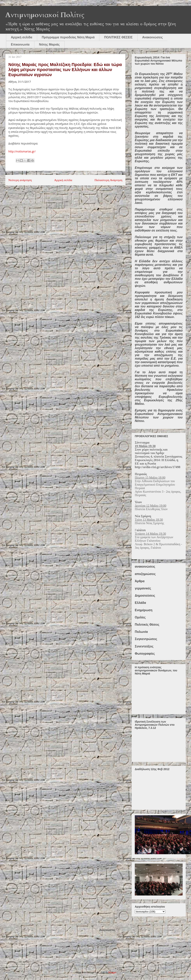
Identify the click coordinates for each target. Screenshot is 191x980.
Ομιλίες (140, 617)
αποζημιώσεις (145, 574)
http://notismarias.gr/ (22, 151)
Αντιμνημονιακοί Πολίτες (45, 15)
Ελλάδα (140, 603)
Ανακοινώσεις (152, 37)
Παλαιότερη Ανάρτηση (108, 180)
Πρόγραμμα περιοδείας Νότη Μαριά (68, 37)
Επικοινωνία (20, 44)
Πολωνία (141, 632)
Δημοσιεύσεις (145, 596)
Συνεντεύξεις (144, 646)
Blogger (112, 972)
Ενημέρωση (144, 610)
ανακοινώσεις (145, 567)
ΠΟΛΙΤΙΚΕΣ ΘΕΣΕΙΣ (118, 37)
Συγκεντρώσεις (146, 639)
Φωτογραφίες (145, 654)
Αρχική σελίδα (22, 37)
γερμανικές (143, 588)
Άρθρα (140, 581)
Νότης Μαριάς (49, 44)
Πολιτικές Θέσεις (147, 625)
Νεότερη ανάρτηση (20, 180)
